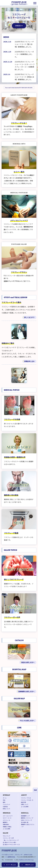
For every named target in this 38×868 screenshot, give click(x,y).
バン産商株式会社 (10, 857)
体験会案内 (6, 824)
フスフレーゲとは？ (19, 123)
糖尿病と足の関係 (11, 495)
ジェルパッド (6, 804)
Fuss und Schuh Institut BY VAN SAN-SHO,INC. (19, 88)
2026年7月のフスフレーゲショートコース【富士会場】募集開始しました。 (24, 44)
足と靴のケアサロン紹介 (10, 842)
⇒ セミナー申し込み (10, 865)
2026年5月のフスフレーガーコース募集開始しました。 (24, 54)
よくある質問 (25, 807)
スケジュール (6, 820)
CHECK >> (19, 26)
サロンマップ (6, 836)
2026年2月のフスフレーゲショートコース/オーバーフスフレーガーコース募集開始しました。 (25, 66)
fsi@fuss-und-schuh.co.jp (26, 860)
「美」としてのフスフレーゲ (11, 840)
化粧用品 (5, 807)
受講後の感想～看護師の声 (15, 457)
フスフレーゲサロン (19, 272)
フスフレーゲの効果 (12, 419)
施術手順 (24, 802)
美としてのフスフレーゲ (14, 579)
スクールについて (8, 816)
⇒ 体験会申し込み (28, 865)
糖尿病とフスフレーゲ (27, 818)
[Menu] (35, 3)
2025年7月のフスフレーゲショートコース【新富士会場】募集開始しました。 (24, 77)
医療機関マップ (25, 816)
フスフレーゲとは (26, 798)
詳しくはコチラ (29, 317)
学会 (4, 800)
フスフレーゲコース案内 (11, 302)
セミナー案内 (19, 172)
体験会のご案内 (8, 343)
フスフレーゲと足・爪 (27, 800)
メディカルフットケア (19, 221)
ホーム (5, 798)
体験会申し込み (29, 361)
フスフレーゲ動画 (11, 533)
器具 (4, 802)
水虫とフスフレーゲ (27, 820)
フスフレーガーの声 (12, 617)
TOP (35, 790)
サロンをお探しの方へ (27, 721)
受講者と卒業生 (7, 827)
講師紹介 (5, 822)
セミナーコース (7, 818)
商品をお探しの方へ (28, 662)
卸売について (6, 809)
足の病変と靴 (25, 822)
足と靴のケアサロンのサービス (11, 844)
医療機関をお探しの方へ (26, 691)
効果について (25, 804)
